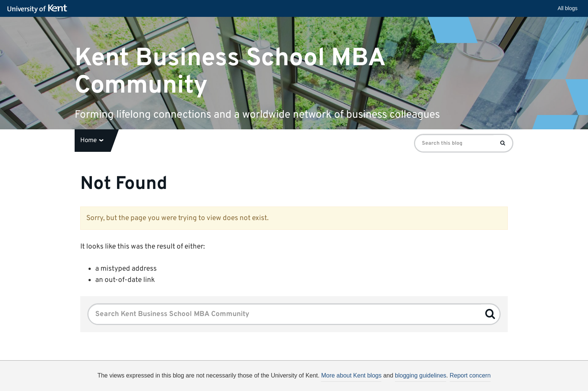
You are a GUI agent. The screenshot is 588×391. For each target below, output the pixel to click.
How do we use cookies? (343, 384)
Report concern (470, 375)
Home (92, 141)
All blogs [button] (568, 8)
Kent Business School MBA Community (230, 72)
